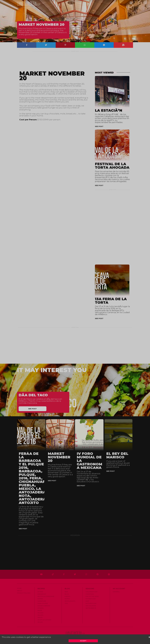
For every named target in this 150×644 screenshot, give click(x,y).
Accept (83, 641)
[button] (149, 637)
